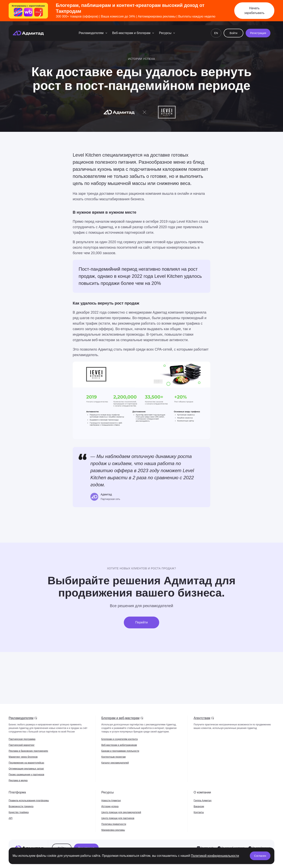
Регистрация (258, 33)
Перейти (141, 622)
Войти (234, 33)
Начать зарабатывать (254, 11)
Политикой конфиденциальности (215, 856)
